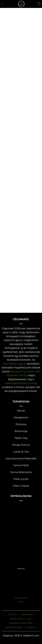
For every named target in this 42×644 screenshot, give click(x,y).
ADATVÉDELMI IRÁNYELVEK (21, 623)
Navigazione (21, 417)
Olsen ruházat (21, 486)
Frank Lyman (21, 479)
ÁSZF (29, 619)
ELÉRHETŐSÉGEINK (14, 627)
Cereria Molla (21, 465)
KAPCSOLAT (32, 627)
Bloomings (21, 431)
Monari (21, 411)
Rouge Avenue (21, 445)
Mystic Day (21, 438)
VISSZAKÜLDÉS (16, 619)
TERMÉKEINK (27, 614)
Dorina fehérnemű (21, 472)
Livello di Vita (21, 452)
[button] (4, 4)
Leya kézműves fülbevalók (21, 458)
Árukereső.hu (21, 569)
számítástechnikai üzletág (21, 383)
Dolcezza (21, 424)
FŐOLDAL (13, 614)
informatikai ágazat (14, 364)
